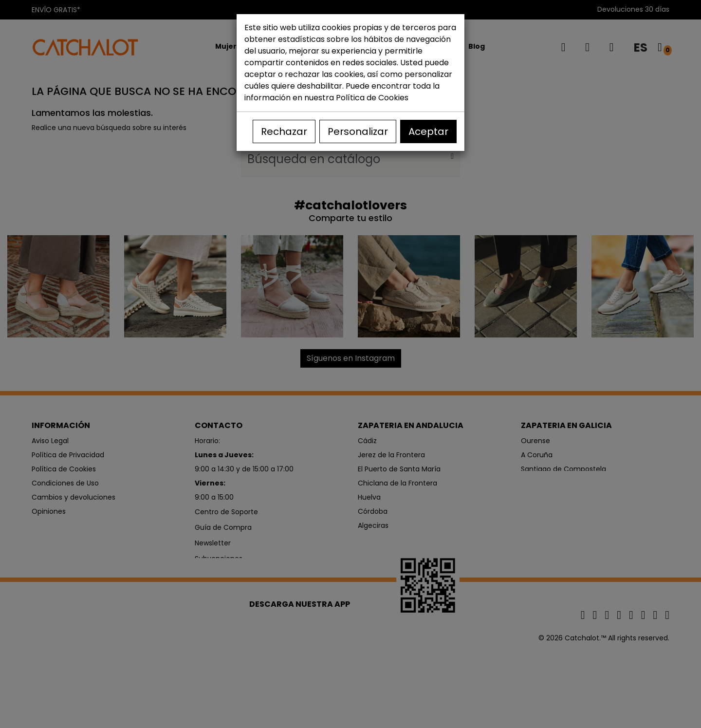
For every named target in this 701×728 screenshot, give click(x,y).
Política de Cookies (372, 98)
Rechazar (284, 131)
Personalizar (358, 131)
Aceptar (428, 131)
